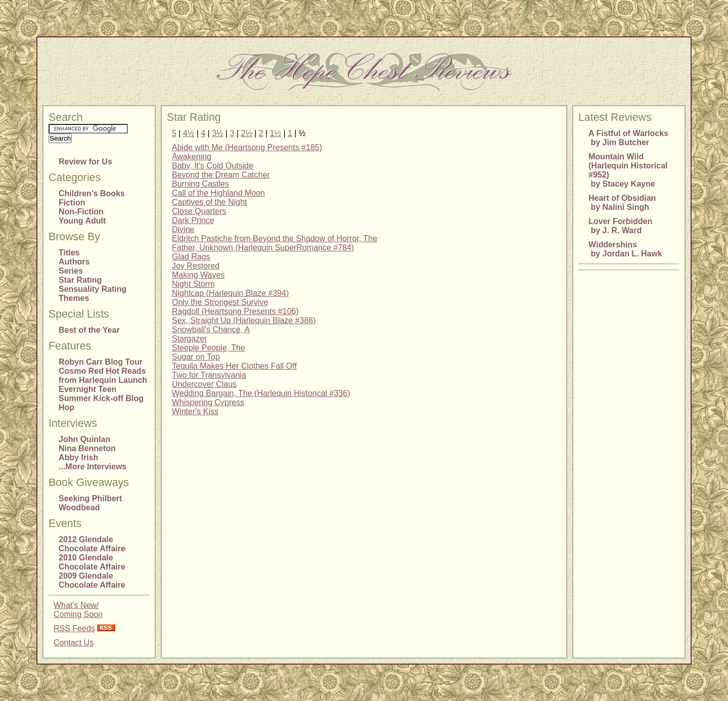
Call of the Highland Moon (218, 193)
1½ (276, 133)
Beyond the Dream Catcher (221, 175)
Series (71, 271)
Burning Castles (200, 184)
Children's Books (92, 193)
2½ (246, 133)
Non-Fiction (81, 212)
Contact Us (74, 643)
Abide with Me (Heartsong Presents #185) (247, 147)
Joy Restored (196, 266)
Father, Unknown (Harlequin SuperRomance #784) (263, 248)
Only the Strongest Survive (220, 302)
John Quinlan (84, 439)
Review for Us (85, 162)
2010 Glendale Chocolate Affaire (92, 562)
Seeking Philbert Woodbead (90, 503)
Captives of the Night (210, 202)
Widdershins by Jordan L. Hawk (625, 249)
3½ (217, 133)
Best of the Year (89, 330)
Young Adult (82, 221)
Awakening (192, 157)
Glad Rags (191, 257)
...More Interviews (93, 467)
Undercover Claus (204, 384)
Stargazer (189, 339)
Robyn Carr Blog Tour (101, 362)
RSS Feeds (74, 628)
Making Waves (198, 275)
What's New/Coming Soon (78, 610)
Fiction (72, 203)
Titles (69, 253)
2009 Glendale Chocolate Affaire (92, 580)
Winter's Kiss (195, 411)
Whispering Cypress (208, 402)
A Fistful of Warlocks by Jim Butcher (628, 138)
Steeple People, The (209, 348)
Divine (183, 229)
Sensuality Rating (93, 289)
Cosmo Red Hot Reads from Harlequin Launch (103, 376)
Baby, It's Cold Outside (213, 166)
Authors (74, 262)
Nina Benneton (87, 448)
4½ (189, 133)
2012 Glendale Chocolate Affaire (92, 544)
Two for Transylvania (209, 375)
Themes (74, 298)
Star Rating (80, 280)
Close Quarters (199, 211)
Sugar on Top (196, 357)
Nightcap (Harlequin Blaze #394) (230, 293)
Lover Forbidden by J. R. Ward (620, 226)
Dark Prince (193, 220)
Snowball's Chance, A (211, 330)
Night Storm (193, 284)
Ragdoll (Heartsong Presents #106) (235, 311)
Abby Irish (78, 457)
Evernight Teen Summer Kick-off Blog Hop (101, 398)
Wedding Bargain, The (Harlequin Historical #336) (261, 393)
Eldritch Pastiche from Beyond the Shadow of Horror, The (275, 238)
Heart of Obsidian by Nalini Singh (622, 203)
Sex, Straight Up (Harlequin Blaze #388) (244, 320)
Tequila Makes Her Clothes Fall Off (234, 366)
